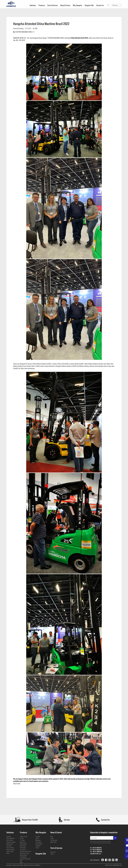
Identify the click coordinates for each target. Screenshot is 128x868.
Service (52, 854)
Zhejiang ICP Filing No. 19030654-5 (32, 865)
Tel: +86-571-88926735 (96, 850)
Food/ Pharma (10, 840)
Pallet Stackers (23, 844)
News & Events (65, 5)
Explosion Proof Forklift (25, 859)
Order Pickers (23, 848)
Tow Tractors (23, 850)
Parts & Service (53, 5)
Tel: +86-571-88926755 (96, 848)
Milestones (38, 840)
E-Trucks (22, 838)
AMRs (21, 863)
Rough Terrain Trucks (25, 853)
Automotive (9, 846)
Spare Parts (53, 852)
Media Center (53, 842)
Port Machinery (23, 857)
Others (8, 853)
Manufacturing (10, 844)
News (52, 836)
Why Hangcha (77, 5)
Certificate (38, 846)
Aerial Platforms (24, 855)
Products (42, 5)
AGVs (21, 861)
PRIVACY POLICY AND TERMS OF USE (113, 865)
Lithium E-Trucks (24, 836)
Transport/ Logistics (11, 842)
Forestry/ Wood (10, 851)
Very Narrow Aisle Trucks (26, 851)
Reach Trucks (23, 846)
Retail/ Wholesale (10, 838)
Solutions (33, 5)
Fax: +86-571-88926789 (96, 852)
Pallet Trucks (23, 842)
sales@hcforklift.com (95, 854)
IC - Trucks (22, 840)
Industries (9, 836)
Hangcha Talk (89, 5)
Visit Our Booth (54, 840)
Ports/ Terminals (10, 848)
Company (38, 836)
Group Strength (39, 844)
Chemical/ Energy (10, 850)
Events (52, 838)
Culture (37, 838)
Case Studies (38, 842)
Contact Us (100, 5)
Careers (37, 848)
